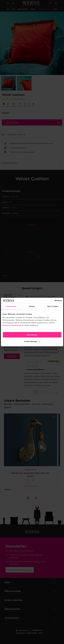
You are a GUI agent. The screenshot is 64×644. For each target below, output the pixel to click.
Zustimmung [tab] (11, 306)
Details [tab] (32, 306)
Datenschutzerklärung (12, 325)
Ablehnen (58, 301)
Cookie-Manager (32, 342)
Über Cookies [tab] (53, 306)
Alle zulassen (32, 335)
